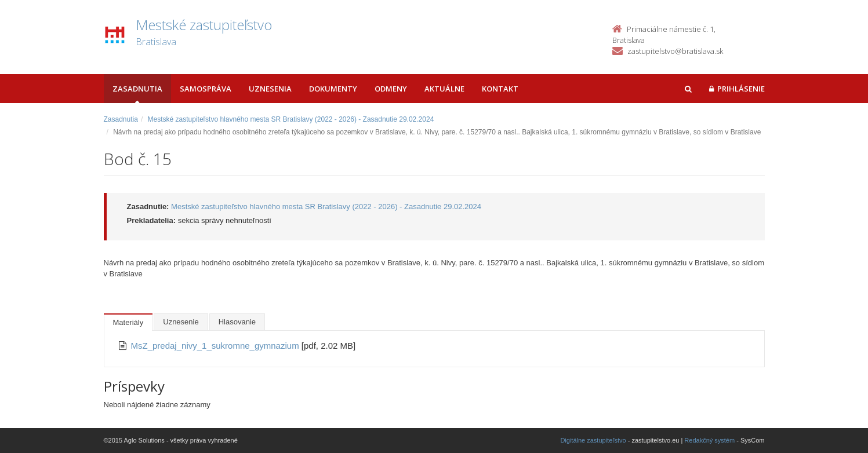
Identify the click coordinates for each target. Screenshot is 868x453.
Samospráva (206, 89)
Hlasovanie (237, 322)
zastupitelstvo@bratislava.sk (675, 51)
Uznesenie (181, 322)
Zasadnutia (137, 89)
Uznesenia (270, 89)
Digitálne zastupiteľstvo (593, 440)
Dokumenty (333, 89)
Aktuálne (444, 89)
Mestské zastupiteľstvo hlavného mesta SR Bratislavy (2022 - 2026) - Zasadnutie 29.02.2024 (291, 119)
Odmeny (391, 89)
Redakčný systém (709, 440)
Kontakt (500, 89)
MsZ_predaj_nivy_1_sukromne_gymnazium (216, 346)
